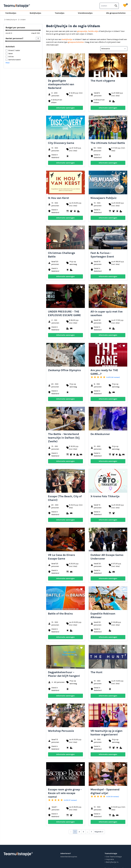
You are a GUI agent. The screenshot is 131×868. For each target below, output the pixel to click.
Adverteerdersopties (69, 857)
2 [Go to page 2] (79, 832)
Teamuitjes (60, 13)
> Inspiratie (109, 859)
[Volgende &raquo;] (99, 832)
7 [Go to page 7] (91, 832)
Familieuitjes (11, 13)
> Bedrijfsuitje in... (112, 862)
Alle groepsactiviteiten (116, 13)
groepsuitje (82, 31)
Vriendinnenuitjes (85, 13)
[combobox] (107, 6)
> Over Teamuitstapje (113, 857)
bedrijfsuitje (67, 39)
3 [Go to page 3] (83, 832)
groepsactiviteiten (76, 42)
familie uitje (93, 31)
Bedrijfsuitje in (10, 20)
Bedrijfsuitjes (35, 13)
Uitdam (22, 20)
